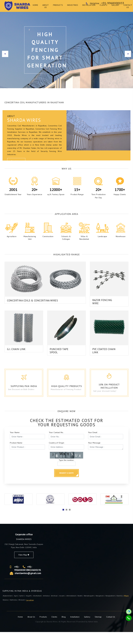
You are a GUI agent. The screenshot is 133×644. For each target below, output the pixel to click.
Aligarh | (29, 608)
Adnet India (93, 634)
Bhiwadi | (22, 612)
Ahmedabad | (72, 608)
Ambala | (47, 608)
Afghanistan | (8, 608)
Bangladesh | (111, 608)
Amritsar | (55, 608)
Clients (55, 629)
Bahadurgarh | (89, 608)
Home (21, 629)
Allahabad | (38, 608)
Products (44, 629)
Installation (75, 629)
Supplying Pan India (29, 396)
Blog (64, 629)
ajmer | (22, 608)
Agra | (16, 608)
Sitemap (98, 629)
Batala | (6, 612)
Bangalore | (100, 608)
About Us (32, 629)
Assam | (63, 608)
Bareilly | (120, 608)
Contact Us (111, 629)
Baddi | (80, 608)
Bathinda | (14, 612)
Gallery (87, 629)
